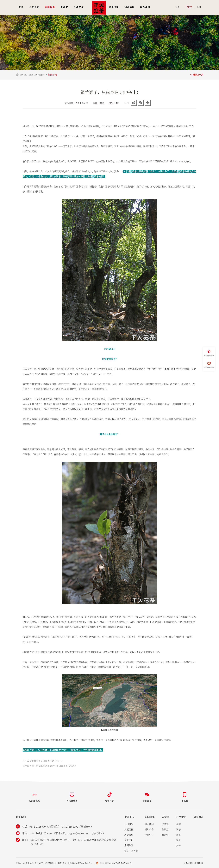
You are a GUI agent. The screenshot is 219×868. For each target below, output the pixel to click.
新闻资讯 (50, 7)
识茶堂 (165, 824)
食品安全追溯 (209, 353)
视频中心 (149, 835)
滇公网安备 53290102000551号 (116, 863)
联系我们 (145, 7)
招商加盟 (129, 7)
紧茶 (178, 840)
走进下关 (34, 7)
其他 (178, 845)
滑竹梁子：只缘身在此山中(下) (47, 761)
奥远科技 (199, 863)
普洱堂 (165, 829)
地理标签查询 (209, 365)
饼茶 (178, 829)
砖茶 (178, 835)
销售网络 (114, 7)
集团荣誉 (129, 845)
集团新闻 (52, 75)
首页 (21, 7)
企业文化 (129, 840)
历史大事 (129, 835)
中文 (190, 7)
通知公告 (149, 829)
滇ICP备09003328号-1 (81, 863)
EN (199, 7)
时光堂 (165, 835)
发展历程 (129, 829)
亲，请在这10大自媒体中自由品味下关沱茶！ (54, 766)
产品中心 (78, 7)
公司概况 (129, 824)
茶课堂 (64, 7)
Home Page (27, 75)
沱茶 (178, 824)
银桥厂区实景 (131, 851)
